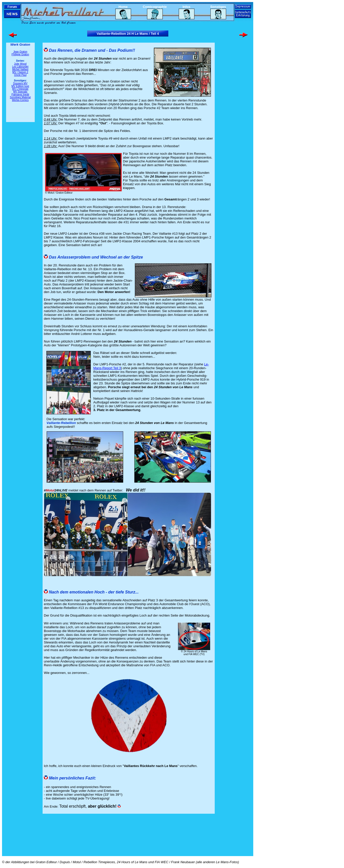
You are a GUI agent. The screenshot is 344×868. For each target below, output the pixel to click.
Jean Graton (20, 52)
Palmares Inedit (20, 95)
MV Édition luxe (20, 86)
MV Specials (20, 92)
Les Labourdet (20, 67)
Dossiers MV (20, 83)
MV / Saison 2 (20, 72)
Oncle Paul (20, 75)
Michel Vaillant (20, 69)
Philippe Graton (20, 54)
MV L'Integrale (20, 89)
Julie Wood (20, 64)
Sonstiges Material (20, 97)
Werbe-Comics (20, 100)
